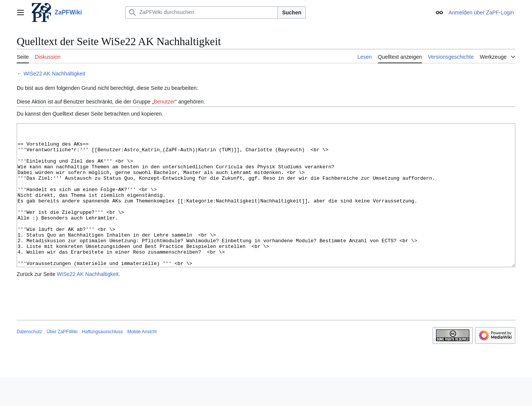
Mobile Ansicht (142, 360)
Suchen (292, 13)
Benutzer (164, 102)
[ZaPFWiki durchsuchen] (201, 13)
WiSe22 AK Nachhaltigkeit (54, 74)
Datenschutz (29, 360)
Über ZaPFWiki (62, 360)
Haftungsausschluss (102, 360)
